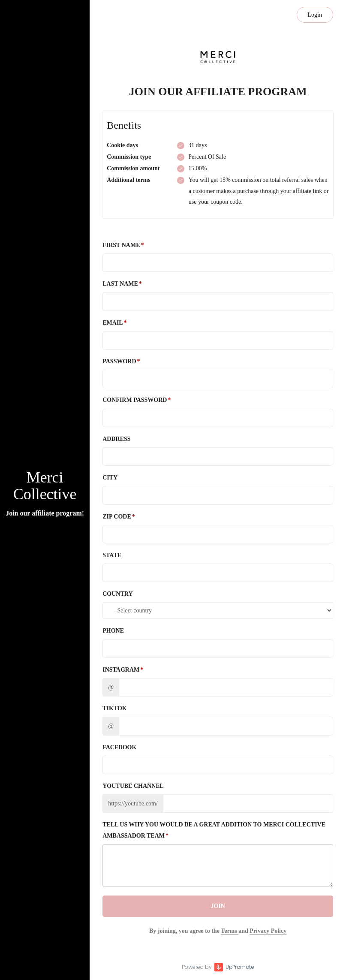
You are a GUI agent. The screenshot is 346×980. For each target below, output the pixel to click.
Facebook (119, 747)
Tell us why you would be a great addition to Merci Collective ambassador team (214, 830)
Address (116, 439)
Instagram (121, 670)
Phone (113, 631)
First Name (121, 245)
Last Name (120, 284)
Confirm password (135, 400)
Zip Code (117, 517)
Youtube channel (133, 786)
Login (315, 15)
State (112, 555)
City (110, 478)
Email (113, 323)
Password (119, 361)
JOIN (218, 906)
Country (117, 594)
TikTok (115, 708)
